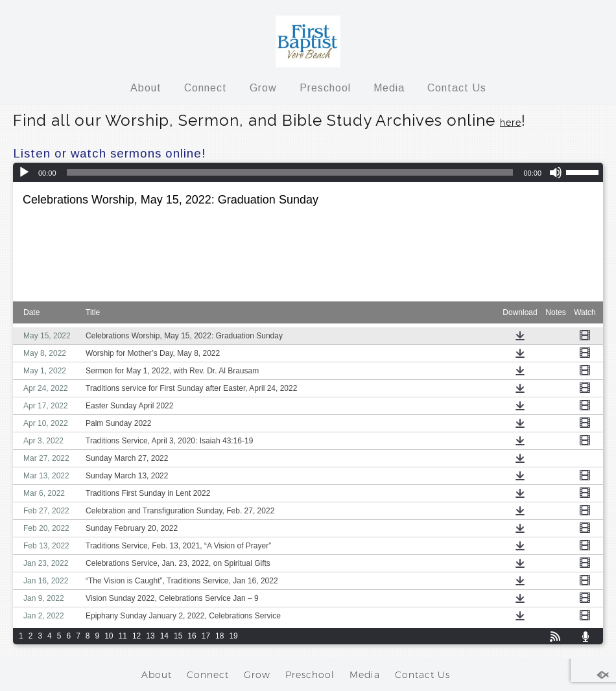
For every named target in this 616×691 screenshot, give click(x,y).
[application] (308, 172)
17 (206, 636)
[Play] (24, 172)
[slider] (584, 171)
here (511, 123)
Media (389, 88)
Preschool (325, 88)
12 (136, 636)
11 (123, 636)
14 (164, 636)
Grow (263, 88)
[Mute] (556, 172)
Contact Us (457, 88)
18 (219, 636)
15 (178, 636)
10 (109, 636)
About (146, 88)
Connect (206, 88)
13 (150, 636)
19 (233, 636)
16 (192, 636)
